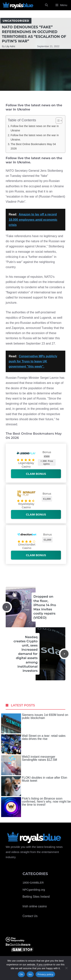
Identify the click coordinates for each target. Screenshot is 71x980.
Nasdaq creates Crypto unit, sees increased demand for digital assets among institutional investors (25, 654)
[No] (66, 968)
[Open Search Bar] (46, 5)
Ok (21, 974)
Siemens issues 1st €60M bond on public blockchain (35, 723)
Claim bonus (36, 474)
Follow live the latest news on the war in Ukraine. (35, 137)
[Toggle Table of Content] (57, 121)
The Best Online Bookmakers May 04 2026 (33, 146)
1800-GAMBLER (33, 883)
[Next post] (64, 654)
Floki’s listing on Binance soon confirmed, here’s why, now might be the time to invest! (36, 807)
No (30, 974)
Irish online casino (35, 906)
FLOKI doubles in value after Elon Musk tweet (34, 786)
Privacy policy (45, 974)
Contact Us (30, 916)
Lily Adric (10, 46)
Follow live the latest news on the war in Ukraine (35, 128)
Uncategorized (16, 21)
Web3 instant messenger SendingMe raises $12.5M (29, 765)
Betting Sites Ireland (36, 897)
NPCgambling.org (34, 890)
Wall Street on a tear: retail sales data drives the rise (33, 744)
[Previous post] (7, 607)
